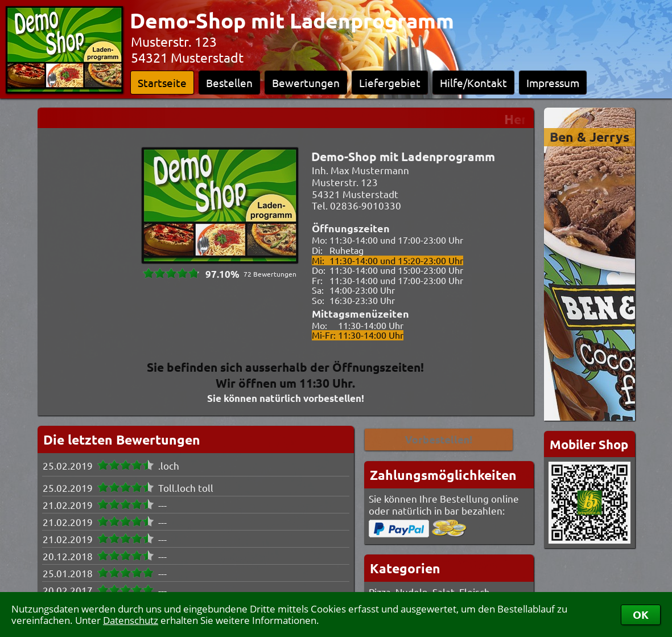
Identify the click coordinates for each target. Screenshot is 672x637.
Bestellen (229, 83)
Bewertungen (306, 83)
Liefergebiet (390, 83)
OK (641, 615)
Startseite (162, 83)
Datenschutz (131, 620)
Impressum (553, 83)
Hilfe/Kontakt (473, 83)
